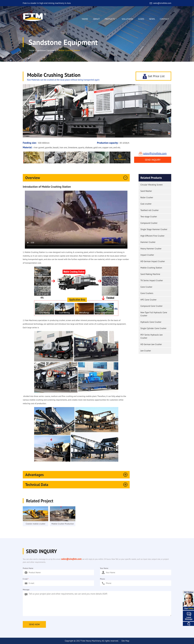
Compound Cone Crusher (151, 306)
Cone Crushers (147, 293)
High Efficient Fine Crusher (152, 236)
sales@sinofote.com (160, 3)
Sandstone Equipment (46, 50)
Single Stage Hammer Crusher (154, 229)
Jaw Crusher (146, 351)
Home (32, 50)
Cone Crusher (146, 287)
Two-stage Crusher (149, 217)
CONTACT (164, 19)
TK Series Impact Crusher (152, 280)
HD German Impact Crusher (153, 261)
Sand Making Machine (150, 274)
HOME (85, 19)
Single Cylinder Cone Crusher (153, 328)
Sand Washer (146, 191)
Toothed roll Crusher (150, 210)
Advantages (77, 475)
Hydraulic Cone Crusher (151, 322)
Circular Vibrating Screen (152, 185)
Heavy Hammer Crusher (151, 249)
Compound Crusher (149, 223)
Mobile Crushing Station (151, 268)
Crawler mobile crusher (36, 524)
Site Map (125, 641)
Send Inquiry (153, 160)
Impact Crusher (147, 255)
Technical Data (77, 485)
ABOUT (96, 19)
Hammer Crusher (148, 242)
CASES (141, 19)
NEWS (152, 19)
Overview (77, 178)
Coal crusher (146, 204)
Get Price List (153, 76)
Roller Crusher (147, 197)
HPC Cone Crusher (148, 300)
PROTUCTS (111, 20)
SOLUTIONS (127, 19)
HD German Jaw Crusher (151, 344)
